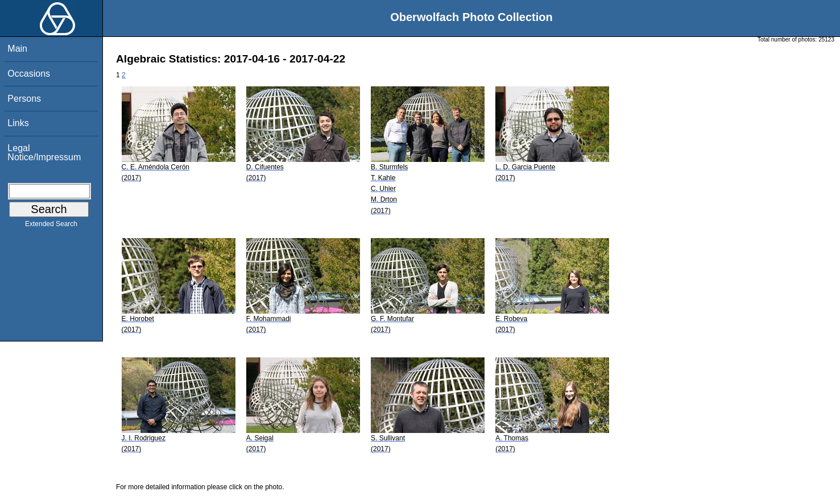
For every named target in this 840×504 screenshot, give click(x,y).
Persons (24, 99)
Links (18, 123)
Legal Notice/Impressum (44, 153)
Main (17, 49)
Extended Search (51, 226)
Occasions (29, 74)
